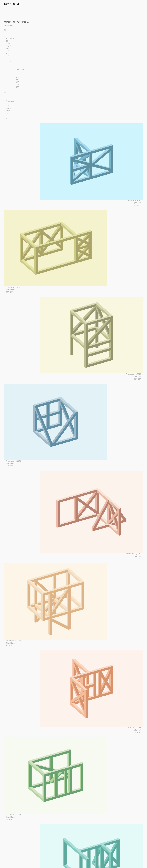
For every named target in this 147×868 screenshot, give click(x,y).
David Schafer (13, 4)
